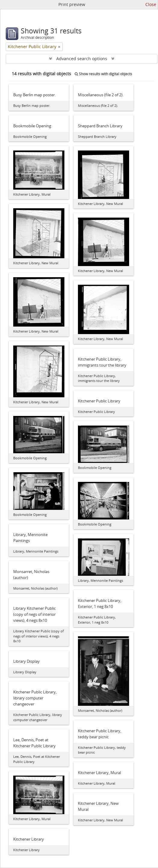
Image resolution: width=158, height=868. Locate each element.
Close (151, 4)
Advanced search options (82, 59)
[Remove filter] (59, 47)
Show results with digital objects (103, 74)
